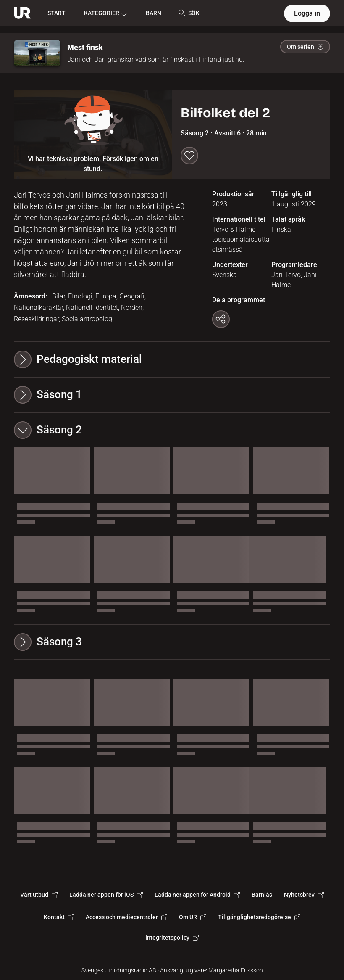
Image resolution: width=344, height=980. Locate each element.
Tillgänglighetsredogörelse (259, 917)
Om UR (193, 917)
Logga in (307, 13)
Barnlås (262, 895)
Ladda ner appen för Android (197, 895)
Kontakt (59, 917)
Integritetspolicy (172, 938)
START (56, 13)
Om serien (305, 47)
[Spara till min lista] (189, 156)
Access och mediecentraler (126, 917)
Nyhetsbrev (304, 895)
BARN (154, 13)
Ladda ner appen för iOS (106, 895)
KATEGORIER (106, 13)
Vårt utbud (39, 895)
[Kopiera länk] (221, 319)
